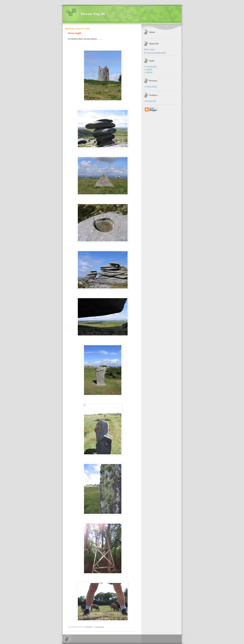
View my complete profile (156, 53)
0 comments (99, 627)
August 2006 (151, 101)
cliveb (152, 49)
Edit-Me (150, 69)
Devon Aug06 (152, 86)
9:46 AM (89, 627)
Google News (152, 66)
